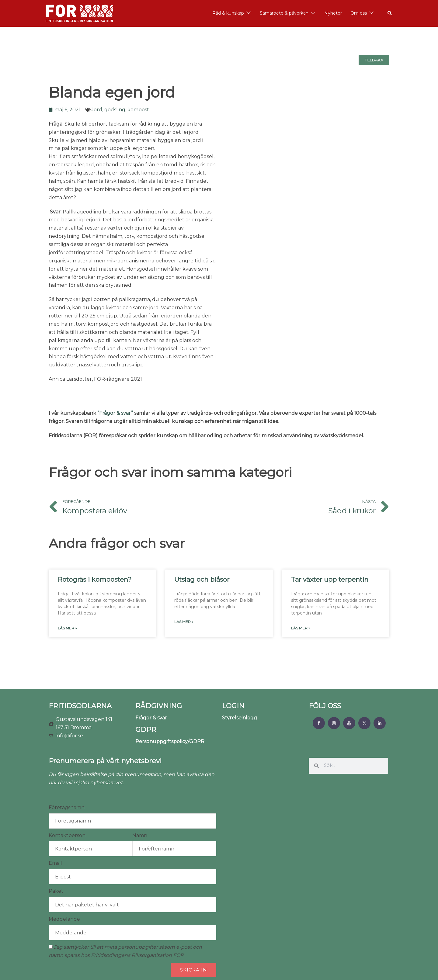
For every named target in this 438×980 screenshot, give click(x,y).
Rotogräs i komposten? (95, 579)
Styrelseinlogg (240, 718)
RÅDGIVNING (159, 706)
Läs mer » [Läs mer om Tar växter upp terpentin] (301, 628)
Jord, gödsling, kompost (120, 110)
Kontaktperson (67, 835)
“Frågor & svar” (115, 413)
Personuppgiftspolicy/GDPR (170, 741)
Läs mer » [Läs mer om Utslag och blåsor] (184, 622)
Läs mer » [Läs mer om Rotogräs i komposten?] (67, 628)
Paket (56, 891)
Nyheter (333, 13)
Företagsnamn (67, 807)
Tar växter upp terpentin (330, 579)
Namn (140, 835)
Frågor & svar (151, 718)
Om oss (359, 13)
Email (55, 863)
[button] (390, 13)
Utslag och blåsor (202, 579)
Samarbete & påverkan (284, 13)
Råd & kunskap (228, 13)
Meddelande (64, 919)
